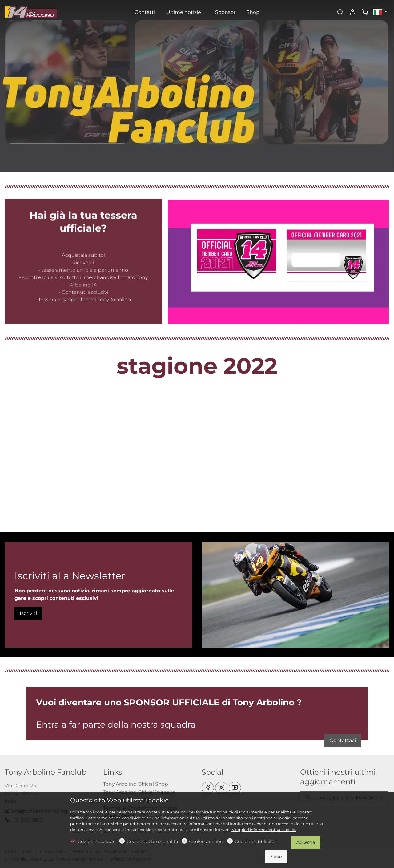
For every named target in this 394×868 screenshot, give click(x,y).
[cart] (365, 13)
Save (276, 857)
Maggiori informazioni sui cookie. (264, 830)
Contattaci (301, 733)
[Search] (340, 13)
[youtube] (235, 788)
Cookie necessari (97, 841)
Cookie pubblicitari (256, 841)
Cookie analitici (206, 841)
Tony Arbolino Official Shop (136, 784)
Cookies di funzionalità (152, 841)
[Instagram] (221, 788)
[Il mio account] (352, 13)
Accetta (306, 842)
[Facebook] (208, 788)
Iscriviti (28, 613)
